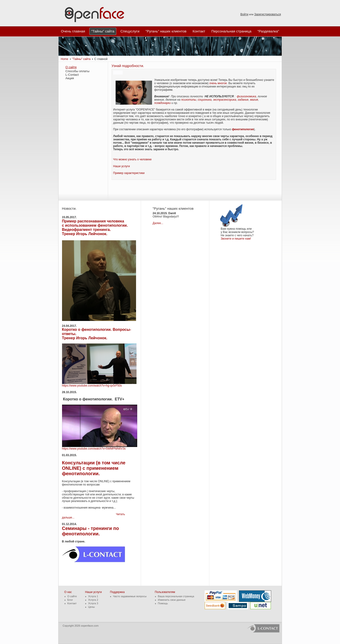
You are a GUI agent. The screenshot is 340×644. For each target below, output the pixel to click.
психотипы (189, 100)
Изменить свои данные (172, 600)
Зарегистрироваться (268, 14)
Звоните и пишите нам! (236, 239)
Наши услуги (122, 166)
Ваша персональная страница (176, 596)
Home (65, 59)
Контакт (72, 603)
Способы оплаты (78, 71)
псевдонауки (163, 103)
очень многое (218, 83)
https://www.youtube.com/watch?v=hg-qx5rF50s (92, 386)
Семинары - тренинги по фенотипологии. (91, 531)
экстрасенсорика (225, 100)
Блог (70, 600)
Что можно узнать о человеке (133, 159)
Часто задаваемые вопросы (130, 596)
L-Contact (72, 75)
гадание (243, 100)
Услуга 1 (93, 596)
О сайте (71, 67)
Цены (91, 607)
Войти (244, 14)
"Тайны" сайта (81, 59)
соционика (205, 100)
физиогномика (246, 96)
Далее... (158, 223)
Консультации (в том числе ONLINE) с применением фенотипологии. (94, 468)
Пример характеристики (129, 173)
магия (254, 100)
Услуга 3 (93, 603)
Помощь (163, 603)
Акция (70, 78)
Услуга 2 (93, 600)
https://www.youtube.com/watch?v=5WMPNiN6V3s (94, 449)
